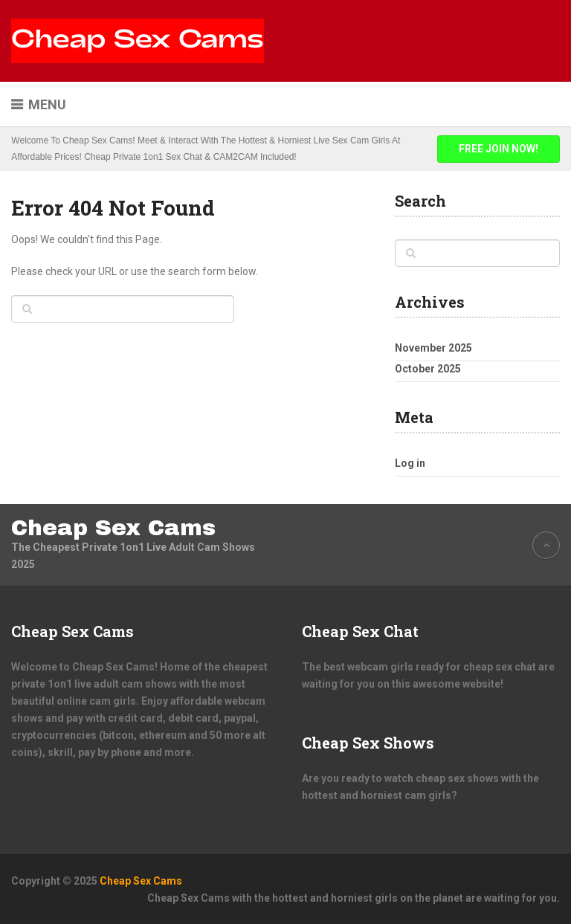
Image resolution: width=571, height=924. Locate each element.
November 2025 (433, 348)
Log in (410, 463)
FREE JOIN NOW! (499, 149)
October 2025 (428, 369)
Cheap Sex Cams (113, 528)
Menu (47, 104)
